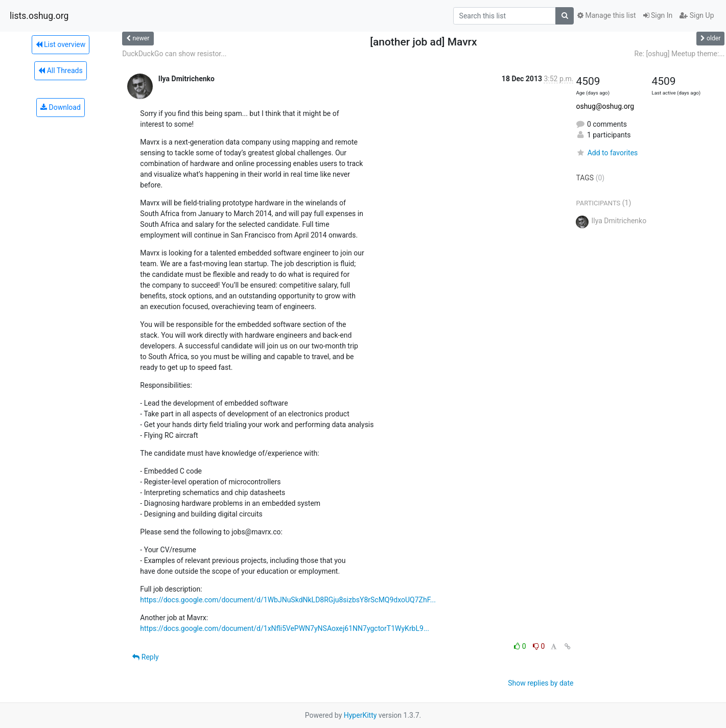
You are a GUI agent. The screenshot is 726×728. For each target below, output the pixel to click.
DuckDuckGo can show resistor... (174, 54)
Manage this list (606, 15)
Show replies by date (541, 683)
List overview (61, 44)
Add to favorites (607, 153)
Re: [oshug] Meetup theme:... (680, 54)
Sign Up (697, 15)
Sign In (658, 15)
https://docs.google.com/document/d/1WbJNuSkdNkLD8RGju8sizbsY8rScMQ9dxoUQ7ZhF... (288, 600)
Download (61, 107)
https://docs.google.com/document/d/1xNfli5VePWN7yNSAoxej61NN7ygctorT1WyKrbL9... (285, 628)
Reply (145, 657)
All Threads (60, 71)
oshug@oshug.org (605, 106)
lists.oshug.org (39, 16)
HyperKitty (360, 715)
